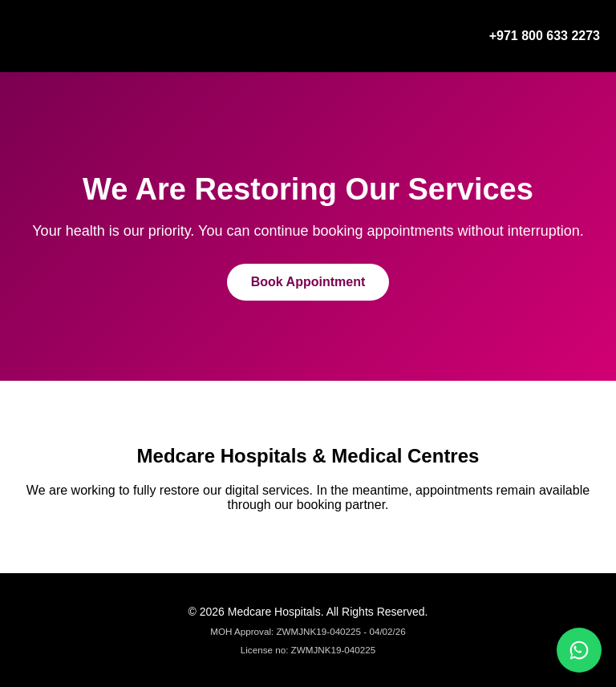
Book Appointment (308, 282)
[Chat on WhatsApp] (579, 650)
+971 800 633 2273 (545, 36)
